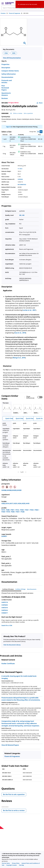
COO (14, 53)
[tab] (5, 13)
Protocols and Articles (7, 81)
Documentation (7, 77)
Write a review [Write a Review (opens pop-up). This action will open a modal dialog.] (18, 113)
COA (6, 53)
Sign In (8, 127)
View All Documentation (12, 58)
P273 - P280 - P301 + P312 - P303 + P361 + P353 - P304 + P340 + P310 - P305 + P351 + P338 (20, 511)
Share (40, 103)
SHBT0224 (5, 610)
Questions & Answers (6, 94)
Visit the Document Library (12, 645)
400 (23, 215)
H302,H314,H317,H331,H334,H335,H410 (15, 503)
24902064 (20, 179)
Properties (5, 64)
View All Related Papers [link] (10, 745)
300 (20, 215)
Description (6, 68)
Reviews (5, 98)
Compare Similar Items (10, 71)
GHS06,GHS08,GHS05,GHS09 (11, 490)
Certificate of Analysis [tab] (8, 589)
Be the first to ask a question (14, 794)
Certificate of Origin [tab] (20, 589)
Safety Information (9, 74)
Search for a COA (7, 625)
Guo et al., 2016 (20, 333)
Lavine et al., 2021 (29, 310)
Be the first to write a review (15, 811)
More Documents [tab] (32, 589)
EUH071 (4, 536)
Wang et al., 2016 (19, 358)
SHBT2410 (5, 608)
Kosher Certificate (8, 664)
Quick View (9, 418)
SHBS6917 (5, 613)
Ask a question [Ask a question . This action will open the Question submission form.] (28, 113)
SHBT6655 (5, 605)
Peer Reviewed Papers (5, 88)
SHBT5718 (5, 602)
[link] (6, 863)
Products (3, 13)
